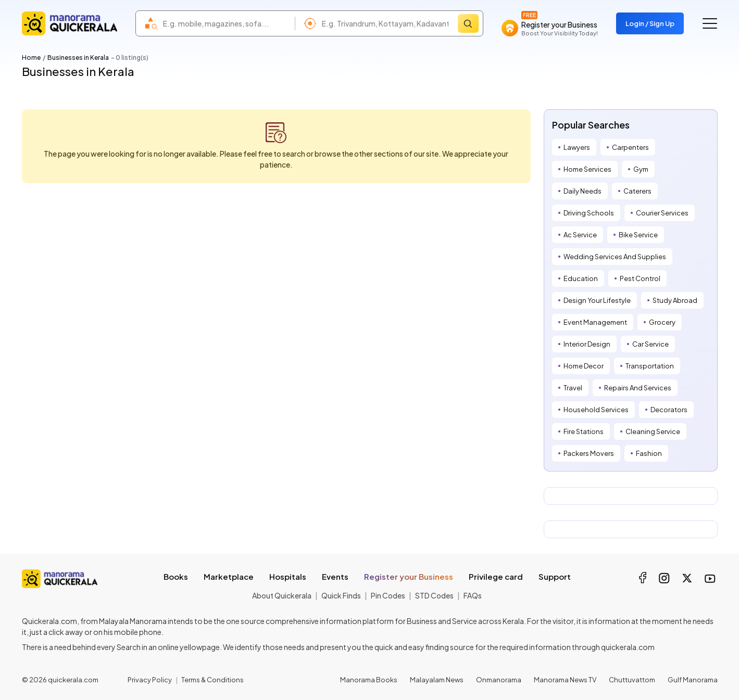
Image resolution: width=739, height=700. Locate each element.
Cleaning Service (653, 431)
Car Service (650, 344)
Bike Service (638, 235)
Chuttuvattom (632, 680)
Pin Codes (388, 595)
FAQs (473, 595)
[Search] (468, 23)
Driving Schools (589, 213)
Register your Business (409, 576)
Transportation (650, 366)
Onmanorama (499, 680)
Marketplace (229, 576)
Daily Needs (583, 191)
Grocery (662, 322)
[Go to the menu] (710, 23)
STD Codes (434, 595)
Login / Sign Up (650, 23)
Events (335, 576)
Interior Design (587, 344)
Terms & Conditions (212, 680)
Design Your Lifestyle (597, 300)
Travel (573, 388)
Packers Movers (589, 453)
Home (31, 58)
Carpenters (630, 147)
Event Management (595, 322)
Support (555, 576)
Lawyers (577, 147)
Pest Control (640, 278)
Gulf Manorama (693, 680)
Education (581, 278)
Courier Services (662, 213)
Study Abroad (675, 300)
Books (176, 576)
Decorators (669, 410)
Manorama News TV (565, 680)
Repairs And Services (638, 388)
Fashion (649, 453)
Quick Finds (341, 595)
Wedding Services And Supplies (615, 257)
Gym (641, 169)
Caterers (637, 191)
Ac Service (580, 235)
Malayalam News (437, 680)
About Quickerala (282, 595)
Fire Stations (584, 431)
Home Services (587, 169)
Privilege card (496, 576)
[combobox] (226, 23)
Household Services (596, 410)
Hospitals (288, 576)
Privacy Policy (150, 680)
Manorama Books (369, 680)
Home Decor (584, 366)
